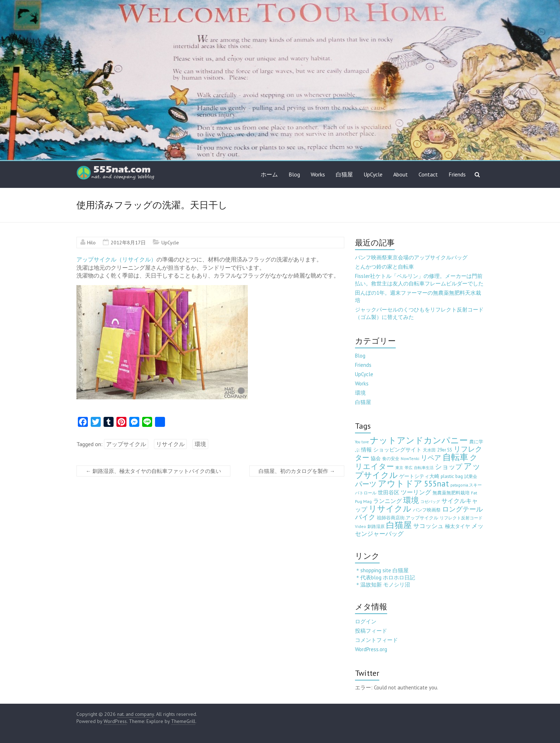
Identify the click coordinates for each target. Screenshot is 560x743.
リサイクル (170, 444)
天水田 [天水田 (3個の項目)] (429, 450)
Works (318, 174)
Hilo (91, 243)
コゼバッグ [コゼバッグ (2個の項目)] (430, 502)
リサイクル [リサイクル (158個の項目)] (390, 508)
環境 (200, 444)
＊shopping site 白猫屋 (382, 570)
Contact (428, 174)
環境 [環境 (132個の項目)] (411, 500)
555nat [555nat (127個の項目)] (436, 483)
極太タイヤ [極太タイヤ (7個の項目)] (457, 526)
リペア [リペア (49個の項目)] (431, 457)
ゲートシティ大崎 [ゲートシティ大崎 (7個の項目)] (419, 476)
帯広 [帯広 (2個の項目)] (409, 468)
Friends (457, 174)
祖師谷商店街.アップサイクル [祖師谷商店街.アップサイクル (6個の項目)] (407, 518)
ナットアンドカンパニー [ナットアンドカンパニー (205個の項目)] (419, 440)
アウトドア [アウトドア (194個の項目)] (400, 483)
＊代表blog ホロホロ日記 (385, 577)
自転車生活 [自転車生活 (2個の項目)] (424, 468)
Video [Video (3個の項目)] (361, 526)
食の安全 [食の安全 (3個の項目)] (391, 458)
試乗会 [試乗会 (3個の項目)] (471, 476)
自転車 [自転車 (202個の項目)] (455, 457)
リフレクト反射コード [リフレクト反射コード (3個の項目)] (461, 518)
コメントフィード (376, 640)
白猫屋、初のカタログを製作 (297, 471)
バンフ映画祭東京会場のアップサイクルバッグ (411, 257)
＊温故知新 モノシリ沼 (382, 585)
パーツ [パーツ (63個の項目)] (366, 484)
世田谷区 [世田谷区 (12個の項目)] (389, 492)
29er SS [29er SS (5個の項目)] (445, 450)
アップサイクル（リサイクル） (116, 259)
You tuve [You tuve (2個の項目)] (362, 442)
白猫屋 (344, 174)
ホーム (269, 174)
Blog (294, 174)
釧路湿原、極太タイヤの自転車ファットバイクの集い (153, 471)
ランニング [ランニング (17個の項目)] (387, 501)
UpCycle (373, 174)
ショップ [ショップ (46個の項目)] (449, 467)
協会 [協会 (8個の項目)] (376, 458)
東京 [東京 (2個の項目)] (399, 468)
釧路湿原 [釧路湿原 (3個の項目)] (376, 526)
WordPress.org (371, 649)
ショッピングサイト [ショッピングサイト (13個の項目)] (397, 449)
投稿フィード (371, 631)
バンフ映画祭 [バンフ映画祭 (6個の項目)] (427, 510)
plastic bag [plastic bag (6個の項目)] (452, 476)
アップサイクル (126, 444)
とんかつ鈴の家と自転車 (384, 267)
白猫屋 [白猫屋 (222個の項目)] (399, 525)
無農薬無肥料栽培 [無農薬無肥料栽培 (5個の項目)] (451, 493)
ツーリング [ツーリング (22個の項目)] (416, 492)
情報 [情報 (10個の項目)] (366, 450)
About (401, 174)
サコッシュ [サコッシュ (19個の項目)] (428, 526)
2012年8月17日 (128, 243)
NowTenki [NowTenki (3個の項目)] (410, 458)
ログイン (366, 621)
